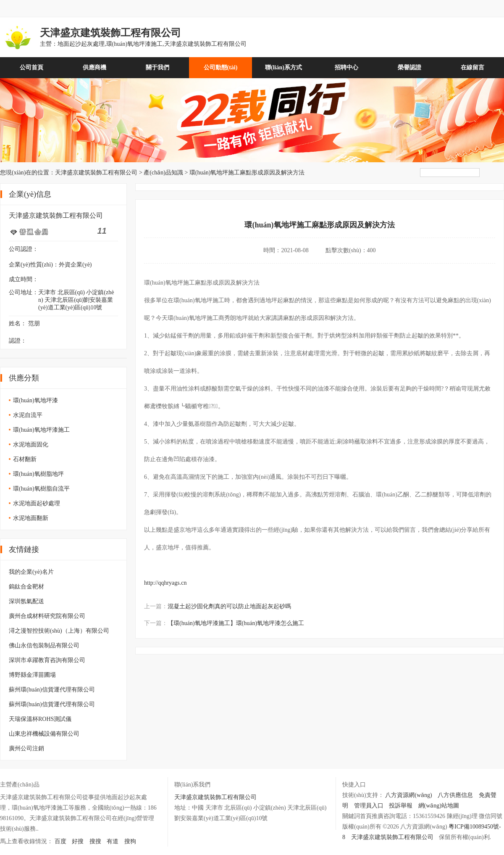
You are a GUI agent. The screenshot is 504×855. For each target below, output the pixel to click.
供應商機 (94, 67)
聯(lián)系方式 (283, 67)
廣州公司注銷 (26, 748)
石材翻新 (25, 459)
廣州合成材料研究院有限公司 (47, 616)
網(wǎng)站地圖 (439, 806)
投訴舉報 (401, 806)
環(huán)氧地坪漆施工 (41, 430)
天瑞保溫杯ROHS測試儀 (40, 719)
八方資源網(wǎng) (408, 795)
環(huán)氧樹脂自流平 (41, 489)
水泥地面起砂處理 (37, 503)
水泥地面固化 (31, 445)
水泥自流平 (28, 415)
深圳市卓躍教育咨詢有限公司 (47, 660)
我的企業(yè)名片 (31, 572)
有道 (113, 841)
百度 (60, 841)
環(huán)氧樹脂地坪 (38, 474)
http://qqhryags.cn (165, 583)
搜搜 (95, 841)
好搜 (78, 841)
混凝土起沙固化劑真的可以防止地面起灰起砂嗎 (229, 606)
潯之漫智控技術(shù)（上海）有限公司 (59, 631)
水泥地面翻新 (31, 518)
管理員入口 (369, 806)
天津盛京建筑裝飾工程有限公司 (96, 173)
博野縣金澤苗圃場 (32, 675)
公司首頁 (31, 67)
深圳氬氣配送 (26, 601)
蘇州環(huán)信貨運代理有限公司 (52, 690)
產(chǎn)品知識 (163, 173)
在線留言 (472, 67)
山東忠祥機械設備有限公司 (44, 734)
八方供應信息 (455, 795)
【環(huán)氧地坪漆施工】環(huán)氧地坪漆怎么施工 (236, 623)
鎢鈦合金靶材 (26, 587)
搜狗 (130, 841)
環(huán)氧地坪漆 (35, 400)
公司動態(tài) (221, 67)
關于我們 (157, 67)
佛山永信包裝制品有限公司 (44, 645)
